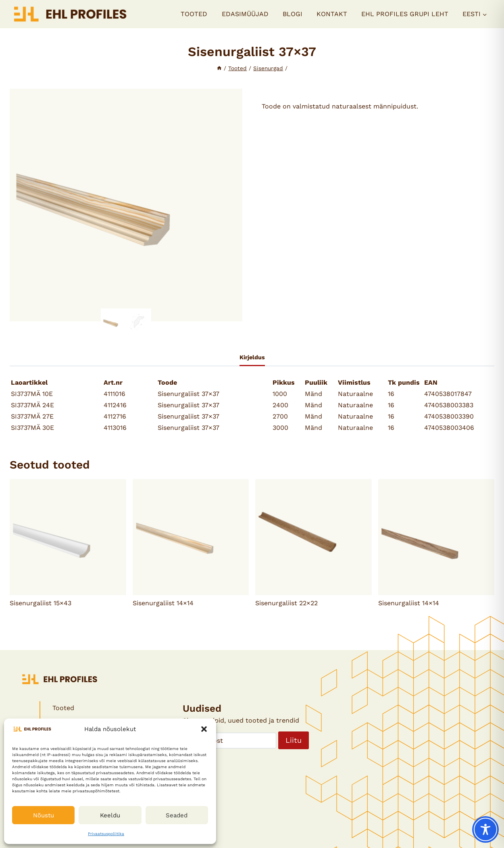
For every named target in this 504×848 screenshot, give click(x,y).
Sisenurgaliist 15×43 (41, 603)
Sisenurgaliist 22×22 (286, 603)
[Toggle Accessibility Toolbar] (485, 829)
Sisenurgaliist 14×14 (163, 603)
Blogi (293, 14)
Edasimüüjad (245, 14)
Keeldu (110, 815)
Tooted (194, 14)
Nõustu (44, 815)
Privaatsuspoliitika (106, 834)
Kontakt (332, 14)
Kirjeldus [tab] (252, 357)
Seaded (177, 815)
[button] (204, 729)
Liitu (294, 740)
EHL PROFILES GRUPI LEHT (405, 14)
